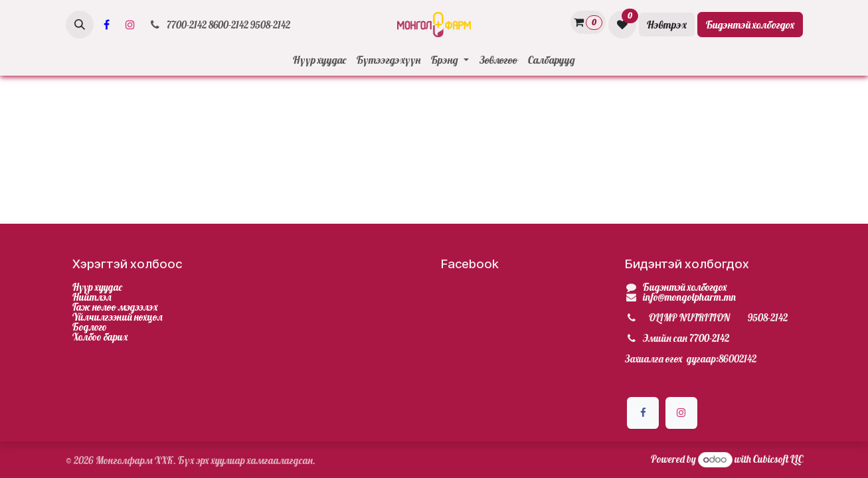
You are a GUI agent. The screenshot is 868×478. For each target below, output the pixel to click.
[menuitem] (319, 60)
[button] (80, 25)
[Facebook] (107, 25)
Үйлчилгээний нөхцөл (118, 317)
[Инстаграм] (130, 25)
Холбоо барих (100, 337)
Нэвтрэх (667, 25)
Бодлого (90, 327)
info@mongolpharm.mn (689, 297)
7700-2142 (709, 338)
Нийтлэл (92, 297)
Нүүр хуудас (97, 287)
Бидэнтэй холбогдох (750, 25)
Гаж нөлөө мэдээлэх (115, 307)
